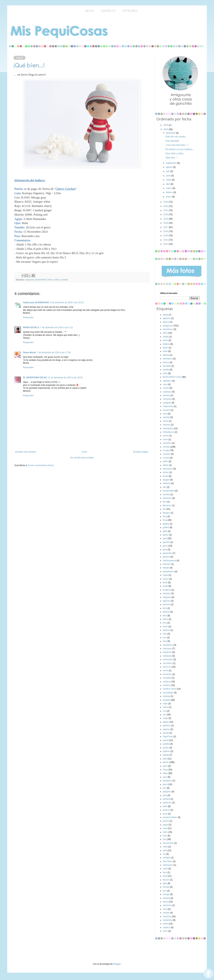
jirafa (165, 582)
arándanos (168, 329)
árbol (165, 333)
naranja (166, 696)
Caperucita (168, 406)
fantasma (167, 498)
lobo (165, 634)
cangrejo (167, 403)
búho (165, 373)
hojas (165, 575)
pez (164, 788)
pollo (165, 806)
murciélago (168, 693)
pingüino (167, 792)
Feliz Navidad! (172, 141)
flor (164, 509)
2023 (166, 202)
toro (165, 891)
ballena (166, 344)
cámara (166, 395)
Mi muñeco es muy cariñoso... (180, 149)
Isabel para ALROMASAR (36, 302)
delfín (165, 461)
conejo (166, 450)
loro (165, 638)
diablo (166, 465)
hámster (167, 564)
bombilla (167, 366)
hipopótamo (168, 572)
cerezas (167, 425)
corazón (167, 454)
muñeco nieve (169, 689)
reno (165, 836)
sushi (165, 869)
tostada (166, 898)
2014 (166, 240)
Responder (28, 317)
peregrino (167, 781)
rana (165, 828)
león (165, 608)
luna (165, 641)
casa (165, 414)
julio (168, 171)
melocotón (168, 660)
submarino (168, 865)
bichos (166, 362)
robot (165, 847)
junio (169, 176)
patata (166, 755)
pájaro (166, 722)
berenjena (168, 359)
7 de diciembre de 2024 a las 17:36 (54, 353)
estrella (166, 494)
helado (166, 568)
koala (165, 586)
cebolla (166, 417)
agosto (169, 167)
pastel (166, 740)
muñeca (167, 682)
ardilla (166, 337)
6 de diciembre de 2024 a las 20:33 (67, 302)
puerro (166, 821)
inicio (90, 11)
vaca (165, 909)
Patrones (130, 11)
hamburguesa (169, 561)
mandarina (168, 645)
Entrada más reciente (26, 452)
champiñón (168, 428)
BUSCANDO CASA (44, 280)
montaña (167, 678)
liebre (165, 619)
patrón (166, 762)
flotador (166, 513)
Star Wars (168, 861)
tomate (166, 887)
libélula (166, 612)
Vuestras (167, 916)
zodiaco (166, 927)
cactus (166, 388)
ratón (165, 832)
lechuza (166, 604)
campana (167, 399)
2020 (166, 214)
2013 (166, 244)
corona (166, 458)
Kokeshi (167, 593)
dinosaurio (168, 469)
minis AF (167, 667)
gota (165, 550)
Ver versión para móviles (82, 458)
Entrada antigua (141, 452)
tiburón (166, 880)
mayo (169, 180)
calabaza (167, 392)
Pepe (165, 773)
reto (165, 839)
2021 (166, 210)
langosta (167, 597)
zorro (165, 931)
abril (168, 184)
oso (164, 715)
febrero (170, 192)
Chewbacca (168, 432)
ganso (166, 535)
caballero (167, 381)
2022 (166, 206)
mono (165, 670)
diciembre (171, 133)
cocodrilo (167, 443)
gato (165, 538)
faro (165, 502)
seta (165, 850)
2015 (166, 236)
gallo (165, 531)
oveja (165, 718)
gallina (166, 527)
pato (165, 759)
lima (165, 623)
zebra (165, 924)
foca (165, 516)
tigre (165, 883)
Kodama (167, 590)
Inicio (85, 452)
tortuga (166, 894)
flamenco (167, 505)
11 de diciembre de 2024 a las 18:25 (65, 378)
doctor (166, 472)
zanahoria (168, 920)
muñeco (56, 280)
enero (169, 197)
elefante (167, 483)
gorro (165, 546)
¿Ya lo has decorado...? (177, 145)
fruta (165, 520)
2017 (166, 227)
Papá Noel (168, 737)
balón (165, 348)
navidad (64, 280)
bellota (166, 355)
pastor (166, 748)
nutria (165, 707)
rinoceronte (168, 843)
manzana (167, 649)
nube (165, 704)
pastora (166, 751)
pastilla (166, 744)
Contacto (108, 11)
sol (164, 854)
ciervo (166, 436)
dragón (166, 480)
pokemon (167, 803)
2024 (166, 129)
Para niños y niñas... (175, 153)
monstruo (167, 674)
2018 (166, 223)
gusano (166, 557)
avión (165, 340)
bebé (165, 351)
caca (165, 384)
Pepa (165, 770)
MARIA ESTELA (31, 328)
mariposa (167, 652)
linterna (166, 630)
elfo (164, 487)
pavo (165, 766)
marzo (169, 188)
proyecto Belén (170, 817)
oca (164, 711)
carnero (166, 410)
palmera (167, 726)
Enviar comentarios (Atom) (41, 465)
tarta (165, 876)
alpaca (166, 322)
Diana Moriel (29, 353)
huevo (166, 579)
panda (166, 733)
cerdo (165, 421)
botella (166, 370)
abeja (165, 315)
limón (165, 627)
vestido (166, 913)
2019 (166, 219)
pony (165, 814)
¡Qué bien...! (171, 158)
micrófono (168, 663)
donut (165, 476)
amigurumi (29, 280)
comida (166, 447)
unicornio (167, 905)
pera (165, 777)
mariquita (167, 656)
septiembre (172, 163)
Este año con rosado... (176, 137)
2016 (166, 231)
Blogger (117, 964)
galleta (166, 524)
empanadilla (169, 491)
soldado (167, 858)
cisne (165, 439)
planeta (166, 799)
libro (165, 616)
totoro (166, 902)
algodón (167, 318)
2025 (166, 125)
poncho (166, 810)
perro (165, 784)
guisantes (167, 553)
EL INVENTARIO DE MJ (35, 378)
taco (165, 872)
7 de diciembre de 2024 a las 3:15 (57, 328)
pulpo (165, 825)
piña (165, 795)
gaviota (166, 542)
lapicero (167, 601)
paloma (166, 729)
